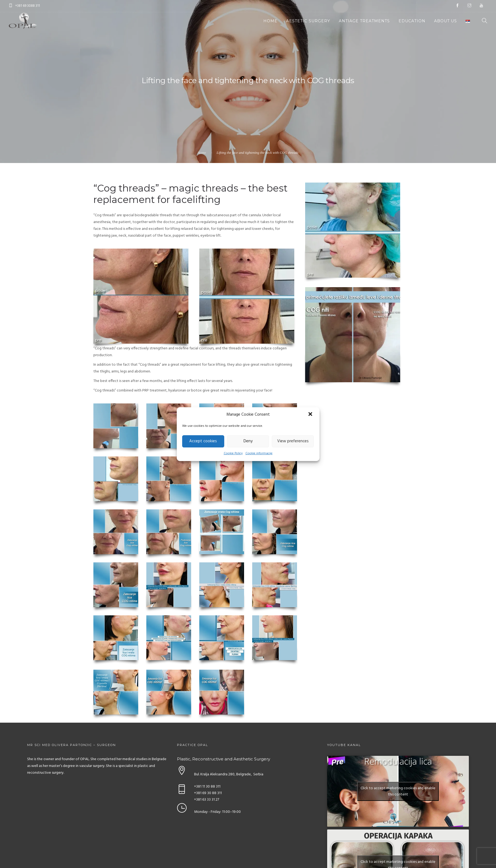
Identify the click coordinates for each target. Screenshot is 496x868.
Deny (248, 441)
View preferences (293, 441)
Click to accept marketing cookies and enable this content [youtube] (398, 791)
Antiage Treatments (364, 21)
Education (412, 21)
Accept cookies (203, 441)
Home (270, 21)
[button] (311, 415)
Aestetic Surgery (308, 21)
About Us (446, 21)
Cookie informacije (259, 453)
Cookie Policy (233, 453)
